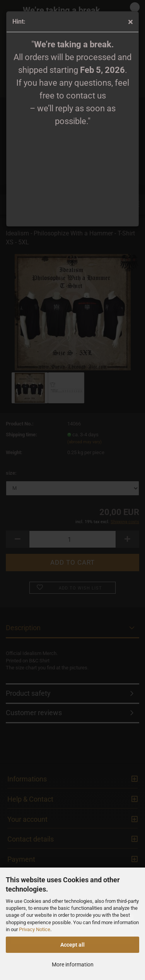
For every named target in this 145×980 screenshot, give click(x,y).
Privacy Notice (35, 929)
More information (73, 964)
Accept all (72, 945)
